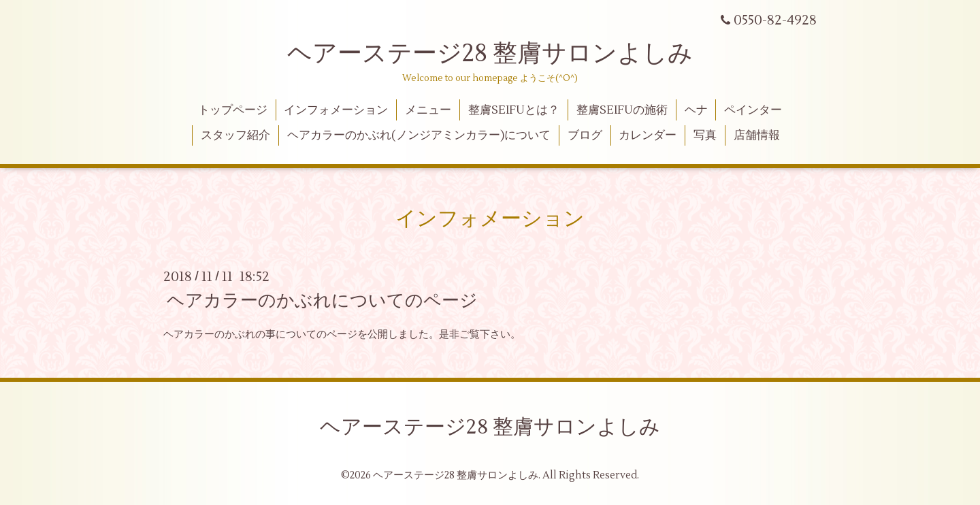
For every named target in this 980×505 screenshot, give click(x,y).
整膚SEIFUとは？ (514, 110)
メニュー (428, 110)
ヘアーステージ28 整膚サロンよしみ (490, 54)
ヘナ (696, 110)
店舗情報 (757, 135)
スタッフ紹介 (235, 135)
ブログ (585, 135)
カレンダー (648, 135)
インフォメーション (336, 110)
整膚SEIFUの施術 (622, 110)
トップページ (233, 110)
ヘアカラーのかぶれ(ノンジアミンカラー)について (419, 135)
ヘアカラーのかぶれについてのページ (322, 301)
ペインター (753, 110)
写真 (705, 135)
